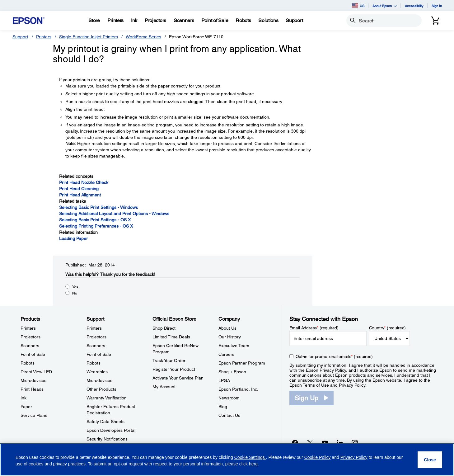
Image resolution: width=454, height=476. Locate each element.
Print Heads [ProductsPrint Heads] (32, 389)
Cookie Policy (318, 457)
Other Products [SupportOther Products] (101, 389)
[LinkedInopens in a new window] (340, 443)
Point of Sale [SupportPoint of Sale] (99, 354)
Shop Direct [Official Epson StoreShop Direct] (164, 328)
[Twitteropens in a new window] (310, 443)
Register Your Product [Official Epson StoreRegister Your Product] (174, 369)
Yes (75, 287)
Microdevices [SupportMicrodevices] (99, 380)
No (75, 293)
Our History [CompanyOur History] (230, 337)
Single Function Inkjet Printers (89, 37)
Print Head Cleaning (79, 189)
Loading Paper (73, 238)
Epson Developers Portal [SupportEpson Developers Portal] (111, 430)
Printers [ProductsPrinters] (28, 328)
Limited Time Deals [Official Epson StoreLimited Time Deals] (171, 337)
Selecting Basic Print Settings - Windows (98, 207)
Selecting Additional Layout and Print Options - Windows (114, 214)
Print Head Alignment (80, 195)
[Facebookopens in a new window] (295, 443)
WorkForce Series (143, 37)
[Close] (430, 460)
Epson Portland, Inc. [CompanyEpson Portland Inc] (238, 389)
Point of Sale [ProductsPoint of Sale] (33, 354)
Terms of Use (316, 385)
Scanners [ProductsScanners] (30, 346)
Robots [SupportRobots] (94, 363)
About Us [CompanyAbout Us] (227, 328)
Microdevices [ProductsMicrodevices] (33, 380)
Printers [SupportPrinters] (94, 328)
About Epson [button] (385, 6)
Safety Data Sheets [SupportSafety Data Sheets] (105, 422)
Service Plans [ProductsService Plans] (34, 415)
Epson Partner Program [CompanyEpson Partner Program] (242, 363)
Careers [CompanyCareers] (226, 354)
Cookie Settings (250, 457)
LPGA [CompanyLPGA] (224, 380)
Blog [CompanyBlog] (223, 407)
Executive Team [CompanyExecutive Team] (234, 346)
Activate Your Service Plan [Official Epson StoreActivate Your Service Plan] (178, 378)
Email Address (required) (314, 328)
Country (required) (388, 328)
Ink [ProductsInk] (23, 398)
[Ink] (134, 21)
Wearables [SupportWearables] (97, 372)
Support (20, 37)
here (253, 464)
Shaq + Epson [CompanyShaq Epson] (232, 372)
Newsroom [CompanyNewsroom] (229, 398)
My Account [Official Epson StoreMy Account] (164, 387)
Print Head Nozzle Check (84, 182)
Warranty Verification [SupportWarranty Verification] (107, 398)
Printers (44, 37)
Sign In (437, 6)
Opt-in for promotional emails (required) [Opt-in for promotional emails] (334, 356)
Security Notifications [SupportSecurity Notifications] (107, 439)
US (358, 6)
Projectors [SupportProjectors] (96, 337)
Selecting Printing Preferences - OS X (96, 226)
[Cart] (435, 21)
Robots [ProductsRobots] (28, 363)
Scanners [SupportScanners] (96, 346)
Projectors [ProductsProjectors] (30, 337)
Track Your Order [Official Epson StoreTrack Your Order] (169, 361)
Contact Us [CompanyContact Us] (229, 415)
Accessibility (414, 6)
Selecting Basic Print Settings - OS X (95, 220)
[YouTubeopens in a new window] (325, 443)
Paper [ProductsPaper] (26, 407)
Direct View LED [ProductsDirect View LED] (36, 372)
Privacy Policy (333, 370)
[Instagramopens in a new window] (355, 443)
